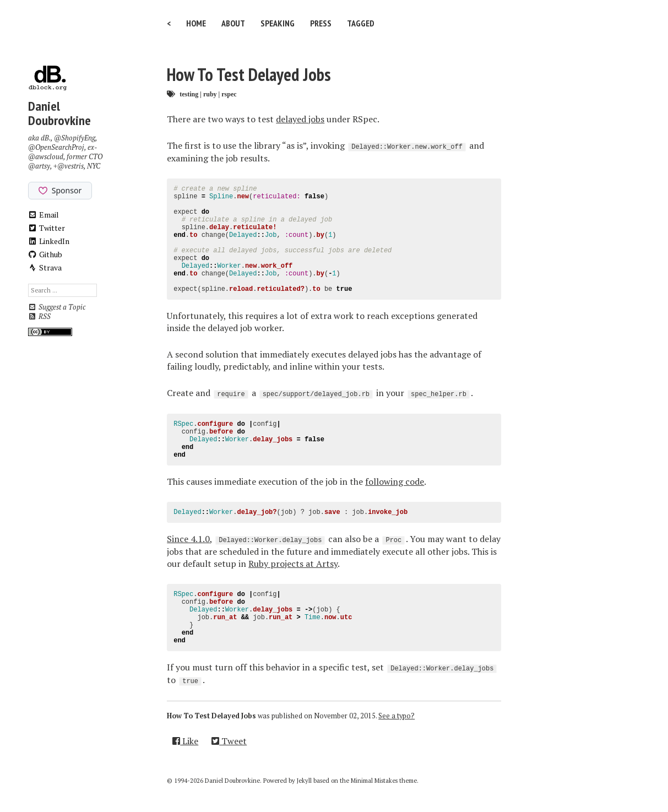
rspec (229, 94)
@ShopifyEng (75, 138)
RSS (39, 316)
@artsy (39, 166)
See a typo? (397, 716)
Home (196, 23)
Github (45, 254)
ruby (210, 94)
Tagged (361, 23)
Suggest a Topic (57, 307)
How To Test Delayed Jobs (249, 74)
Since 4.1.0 (188, 539)
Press (321, 23)
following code (395, 481)
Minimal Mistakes (374, 781)
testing (189, 94)
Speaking (278, 23)
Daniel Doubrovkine (59, 113)
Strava (45, 267)
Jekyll (304, 781)
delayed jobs (300, 119)
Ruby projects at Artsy (293, 564)
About (233, 23)
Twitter (47, 228)
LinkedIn (49, 241)
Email (44, 215)
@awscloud (46, 157)
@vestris (70, 166)
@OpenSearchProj (56, 147)
